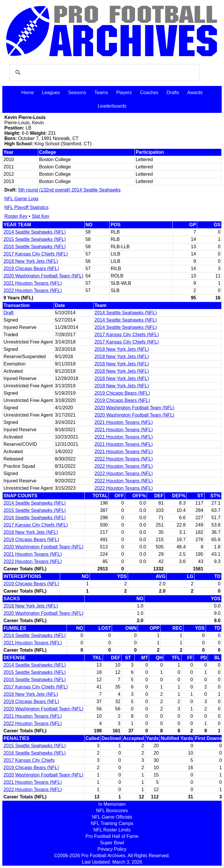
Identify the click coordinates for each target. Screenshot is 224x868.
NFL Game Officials (112, 817)
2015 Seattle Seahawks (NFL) (35, 239)
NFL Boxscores (112, 811)
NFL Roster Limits (112, 830)
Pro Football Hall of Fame (112, 836)
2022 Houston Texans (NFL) (33, 290)
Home (28, 93)
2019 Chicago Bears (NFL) (31, 269)
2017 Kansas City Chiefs (29, 760)
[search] (104, 73)
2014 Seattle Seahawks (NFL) (35, 232)
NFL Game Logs (21, 199)
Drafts (173, 93)
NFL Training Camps (112, 823)
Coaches (149, 93)
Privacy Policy (112, 849)
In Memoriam (112, 804)
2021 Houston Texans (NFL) (33, 283)
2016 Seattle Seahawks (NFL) (35, 247)
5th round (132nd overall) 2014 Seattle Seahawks (69, 190)
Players (124, 93)
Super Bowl (112, 843)
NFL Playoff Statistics (26, 207)
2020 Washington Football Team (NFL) (43, 276)
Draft (9, 313)
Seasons (77, 93)
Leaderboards (112, 106)
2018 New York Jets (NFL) (31, 261)
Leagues (51, 93)
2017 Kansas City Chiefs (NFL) (36, 254)
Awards (195, 93)
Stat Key (41, 216)
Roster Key (16, 216)
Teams (101, 93)
